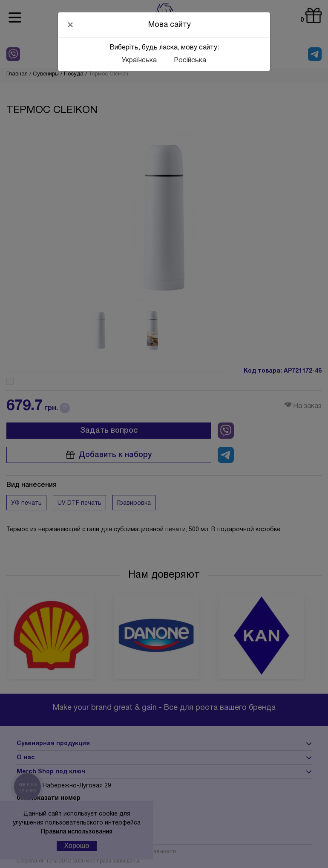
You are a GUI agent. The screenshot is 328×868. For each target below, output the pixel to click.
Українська (139, 61)
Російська (190, 61)
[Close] (70, 25)
